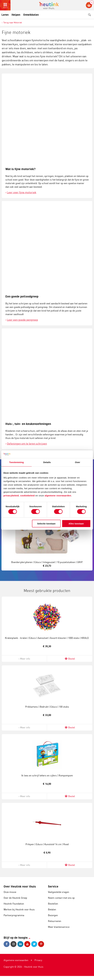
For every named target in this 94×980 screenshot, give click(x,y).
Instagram (13, 944)
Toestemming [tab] (16, 462)
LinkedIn (20, 944)
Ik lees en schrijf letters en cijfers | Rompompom (47, 775)
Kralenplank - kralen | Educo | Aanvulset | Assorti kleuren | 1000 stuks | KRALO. (47, 638)
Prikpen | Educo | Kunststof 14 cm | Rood (47, 844)
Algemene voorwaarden (16, 960)
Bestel (70, 659)
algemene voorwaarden (58, 495)
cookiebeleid (28, 495)
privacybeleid (11, 495)
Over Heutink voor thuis (20, 886)
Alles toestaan (76, 524)
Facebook (7, 944)
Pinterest (41, 944)
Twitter (34, 944)
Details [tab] (47, 462)
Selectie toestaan (46, 524)
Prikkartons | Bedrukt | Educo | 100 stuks (47, 707)
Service (53, 886)
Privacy (38, 960)
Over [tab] (78, 462)
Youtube (27, 944)
